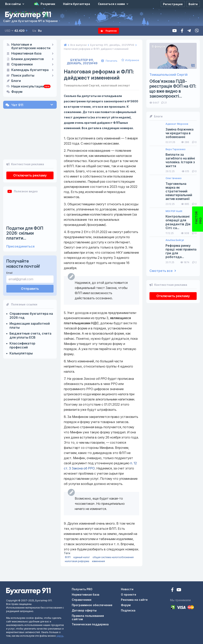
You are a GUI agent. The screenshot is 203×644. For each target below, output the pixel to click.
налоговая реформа (77, 561)
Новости (127, 589)
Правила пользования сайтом (88, 617)
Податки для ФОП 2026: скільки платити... (25, 220)
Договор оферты (84, 610)
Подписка (109, 31)
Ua (34, 31)
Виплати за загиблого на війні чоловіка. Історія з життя (180, 160)
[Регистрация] (173, 4)
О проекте (129, 595)
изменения (98, 561)
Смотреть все (163, 271)
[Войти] (193, 4)
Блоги (16, 81)
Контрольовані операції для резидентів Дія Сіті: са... (178, 222)
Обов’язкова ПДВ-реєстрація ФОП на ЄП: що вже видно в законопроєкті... (173, 89)
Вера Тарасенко (176, 149)
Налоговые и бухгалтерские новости (31, 46)
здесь (60, 636)
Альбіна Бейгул (175, 240)
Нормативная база (26, 54)
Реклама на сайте (134, 600)
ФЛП (68, 557)
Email (9, 260)
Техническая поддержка (90, 624)
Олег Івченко (174, 178)
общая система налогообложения (113, 557)
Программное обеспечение (92, 605)
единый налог (82, 557)
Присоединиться (20, 233)
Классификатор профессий (22, 332)
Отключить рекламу (30, 162)
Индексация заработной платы (30, 312)
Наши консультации (28, 86)
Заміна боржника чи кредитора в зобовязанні (180, 133)
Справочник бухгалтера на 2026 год (31, 302)
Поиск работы (23, 76)
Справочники (22, 64)
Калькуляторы (21, 340)
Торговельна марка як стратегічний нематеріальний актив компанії (179, 191)
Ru (40, 31)
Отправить (30, 275)
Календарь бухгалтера (30, 70)
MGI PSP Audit (174, 211)
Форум (17, 92)
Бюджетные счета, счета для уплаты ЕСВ (30, 322)
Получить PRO (82, 589)
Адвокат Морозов (177, 124)
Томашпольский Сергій (169, 75)
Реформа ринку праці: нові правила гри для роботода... (181, 251)
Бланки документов (28, 59)
